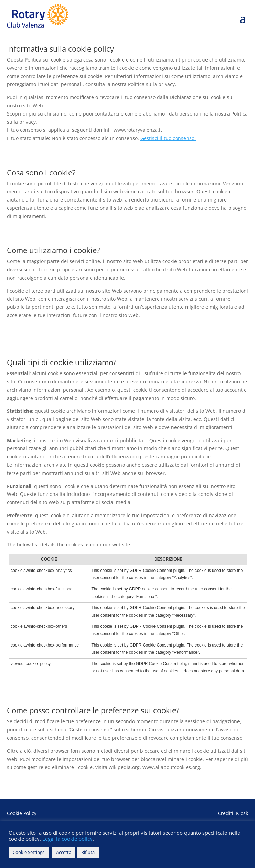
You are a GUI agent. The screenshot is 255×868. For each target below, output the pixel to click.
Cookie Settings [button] (29, 852)
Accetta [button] (64, 852)
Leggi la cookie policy (67, 839)
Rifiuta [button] (88, 852)
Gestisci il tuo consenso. (168, 138)
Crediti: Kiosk (233, 813)
